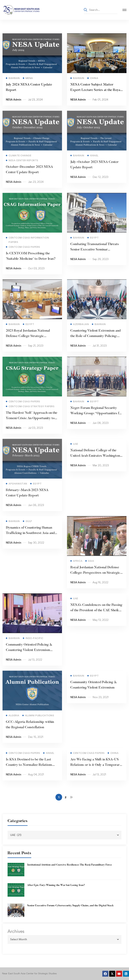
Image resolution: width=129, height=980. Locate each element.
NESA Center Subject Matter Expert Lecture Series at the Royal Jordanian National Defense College (96, 92)
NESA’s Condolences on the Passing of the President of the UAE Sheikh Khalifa (96, 615)
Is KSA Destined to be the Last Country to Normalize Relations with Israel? (29, 770)
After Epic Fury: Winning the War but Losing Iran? (56, 885)
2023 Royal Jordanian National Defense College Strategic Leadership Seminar (28, 341)
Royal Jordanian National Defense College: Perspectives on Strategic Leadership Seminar (95, 578)
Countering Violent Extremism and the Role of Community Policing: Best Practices (95, 341)
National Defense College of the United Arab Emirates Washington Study (95, 461)
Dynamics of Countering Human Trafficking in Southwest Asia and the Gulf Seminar (30, 538)
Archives (16, 931)
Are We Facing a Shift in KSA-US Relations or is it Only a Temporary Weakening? (96, 770)
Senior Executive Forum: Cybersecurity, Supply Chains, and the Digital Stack (70, 906)
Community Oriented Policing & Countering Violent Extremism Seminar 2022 (29, 655)
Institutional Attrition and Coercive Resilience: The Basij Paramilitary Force (70, 865)
